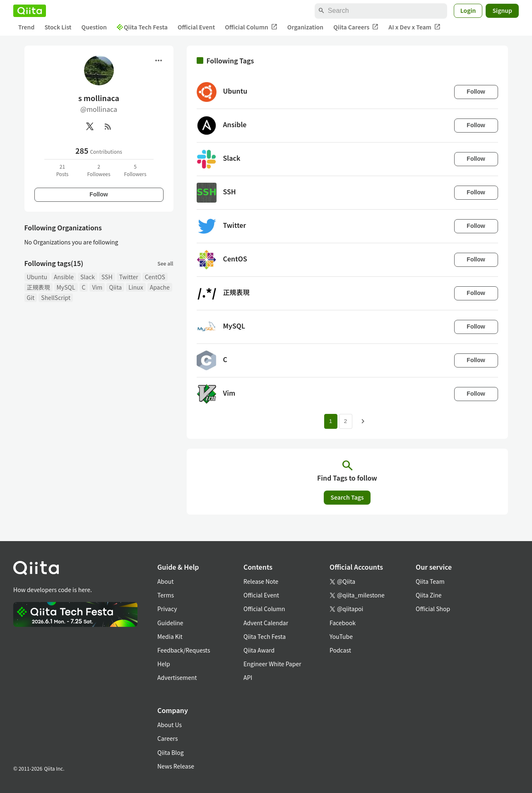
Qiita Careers (356, 27)
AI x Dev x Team (414, 27)
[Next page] (363, 421)
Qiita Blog (171, 752)
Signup (502, 10)
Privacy (167, 609)
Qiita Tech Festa (142, 27)
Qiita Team (430, 581)
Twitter (129, 277)
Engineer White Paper (272, 664)
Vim (97, 287)
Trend (26, 27)
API (248, 677)
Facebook (343, 623)
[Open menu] (159, 60)
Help (164, 664)
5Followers (135, 170)
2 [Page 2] (345, 421)
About (165, 581)
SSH (107, 277)
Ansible (64, 277)
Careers (167, 738)
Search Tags (347, 497)
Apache (160, 287)
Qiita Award (259, 650)
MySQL (66, 287)
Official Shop (433, 609)
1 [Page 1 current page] (331, 421)
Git (31, 297)
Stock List (58, 27)
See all (165, 263)
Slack (88, 277)
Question (94, 27)
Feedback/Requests (184, 650)
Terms (166, 595)
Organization (305, 27)
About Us (170, 725)
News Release (176, 766)
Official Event (196, 27)
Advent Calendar (266, 623)
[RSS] (108, 126)
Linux (136, 287)
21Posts (63, 170)
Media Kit (170, 636)
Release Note (261, 581)
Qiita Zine (429, 595)
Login (468, 10)
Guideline (170, 623)
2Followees (99, 170)
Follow (99, 194)
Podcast (340, 650)
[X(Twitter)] (90, 126)
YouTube (341, 636)
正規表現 (39, 287)
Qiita (115, 287)
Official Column (251, 27)
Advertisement (177, 677)
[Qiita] (30, 11)
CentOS (155, 277)
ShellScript (56, 297)
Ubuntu (37, 277)
